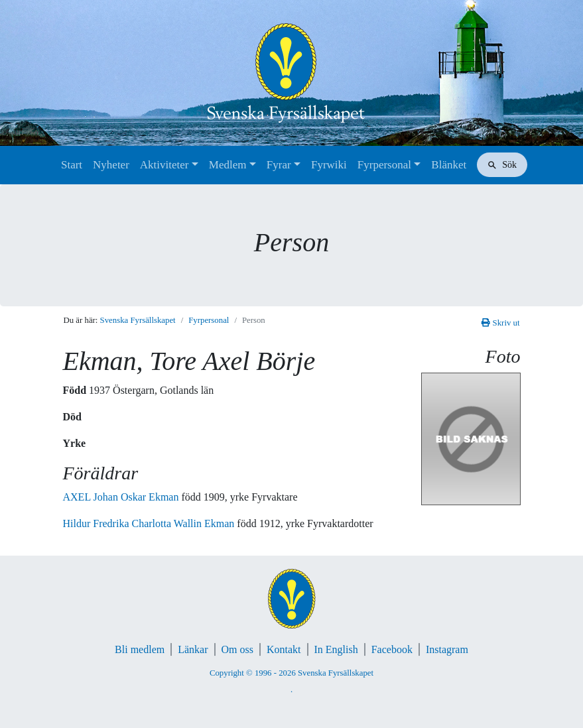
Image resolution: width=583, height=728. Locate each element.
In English (336, 649)
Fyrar (279, 165)
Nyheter (111, 165)
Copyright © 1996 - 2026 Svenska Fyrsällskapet (291, 673)
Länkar (193, 649)
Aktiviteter (164, 165)
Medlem (228, 165)
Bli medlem (140, 649)
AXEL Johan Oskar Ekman (122, 497)
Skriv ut (500, 323)
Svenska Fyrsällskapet (138, 320)
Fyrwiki (329, 165)
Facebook (392, 649)
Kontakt (284, 649)
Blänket (449, 165)
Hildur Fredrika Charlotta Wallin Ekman (150, 523)
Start (72, 165)
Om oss (237, 649)
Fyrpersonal (384, 165)
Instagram (447, 649)
